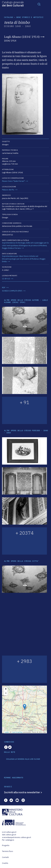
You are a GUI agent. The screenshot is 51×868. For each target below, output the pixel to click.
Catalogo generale (13, 4)
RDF (4, 288)
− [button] (6, 693)
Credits (5, 863)
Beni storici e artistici (30, 17)
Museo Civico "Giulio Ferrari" (13, 181)
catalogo (9, 17)
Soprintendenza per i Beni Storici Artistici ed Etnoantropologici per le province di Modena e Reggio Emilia (24, 259)
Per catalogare (8, 840)
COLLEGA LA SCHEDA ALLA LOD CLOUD (23, 759)
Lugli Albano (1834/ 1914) (22, 37)
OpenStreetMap (17, 732)
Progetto (6, 845)
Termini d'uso (8, 851)
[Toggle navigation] (39, 4)
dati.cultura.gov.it (9, 835)
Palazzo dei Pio (8, 190)
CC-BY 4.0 (6, 279)
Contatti (5, 857)
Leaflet (7, 732)
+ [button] (6, 689)
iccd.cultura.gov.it (9, 832)
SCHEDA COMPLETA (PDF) (12, 291)
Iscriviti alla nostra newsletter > (23, 792)
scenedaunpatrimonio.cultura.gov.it (17, 837)
